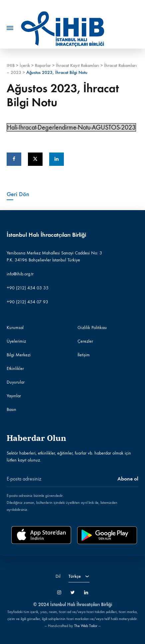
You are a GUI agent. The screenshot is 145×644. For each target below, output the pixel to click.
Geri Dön (18, 194)
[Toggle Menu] (10, 28)
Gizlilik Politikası (92, 327)
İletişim (84, 355)
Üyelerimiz (16, 341)
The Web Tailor (86, 626)
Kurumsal (15, 327)
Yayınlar (14, 396)
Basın (11, 409)
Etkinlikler (15, 368)
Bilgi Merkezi (19, 355)
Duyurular (16, 382)
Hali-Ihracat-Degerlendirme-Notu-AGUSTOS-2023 (71, 127)
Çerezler (85, 341)
